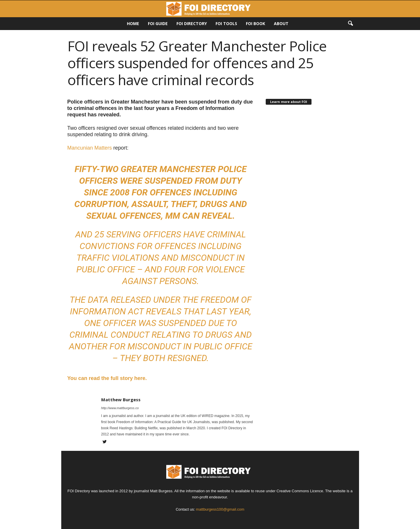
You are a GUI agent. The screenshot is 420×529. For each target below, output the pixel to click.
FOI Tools (226, 23)
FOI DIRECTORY (192, 23)
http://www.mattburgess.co (120, 408)
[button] (350, 24)
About (281, 23)
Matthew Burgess (121, 400)
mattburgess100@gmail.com (220, 509)
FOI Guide (158, 23)
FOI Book (256, 23)
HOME (133, 23)
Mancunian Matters (90, 148)
